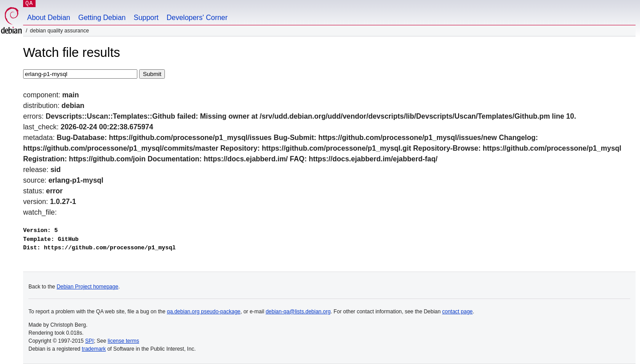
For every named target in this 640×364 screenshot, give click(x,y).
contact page (458, 312)
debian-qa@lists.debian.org (298, 312)
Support (146, 18)
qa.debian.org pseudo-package (204, 312)
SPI (90, 341)
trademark (94, 349)
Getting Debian (102, 18)
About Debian (49, 18)
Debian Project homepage (87, 287)
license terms (123, 341)
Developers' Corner (197, 18)
